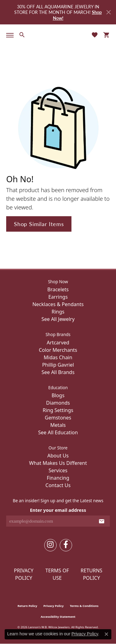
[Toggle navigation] (9, 35)
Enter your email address (58, 510)
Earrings (58, 297)
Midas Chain (58, 357)
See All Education (58, 432)
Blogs (58, 395)
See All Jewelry (58, 319)
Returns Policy (92, 574)
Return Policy (28, 606)
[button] (22, 35)
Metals (58, 425)
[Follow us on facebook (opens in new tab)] (66, 545)
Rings (58, 312)
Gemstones (58, 418)
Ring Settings (58, 410)
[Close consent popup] (106, 634)
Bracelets (58, 289)
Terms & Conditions (84, 606)
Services (58, 470)
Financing (58, 478)
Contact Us (58, 485)
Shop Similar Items (39, 224)
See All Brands (58, 372)
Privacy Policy (24, 574)
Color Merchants (58, 350)
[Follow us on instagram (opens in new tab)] (50, 545)
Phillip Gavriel (58, 365)
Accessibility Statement (58, 617)
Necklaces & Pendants (58, 304)
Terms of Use (57, 574)
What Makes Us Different (58, 463)
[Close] (108, 12)
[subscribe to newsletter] (102, 521)
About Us (58, 456)
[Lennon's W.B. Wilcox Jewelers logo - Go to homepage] (58, 34)
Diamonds (58, 403)
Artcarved (58, 343)
